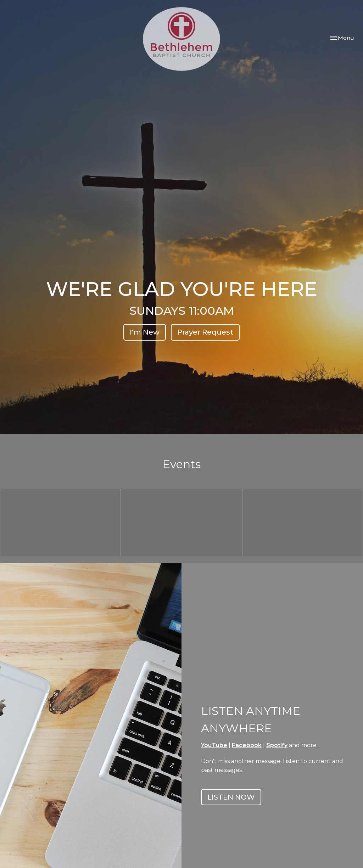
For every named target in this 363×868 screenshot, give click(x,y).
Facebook (247, 745)
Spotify (277, 745)
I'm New (145, 332)
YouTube (214, 745)
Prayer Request (205, 332)
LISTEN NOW (231, 797)
